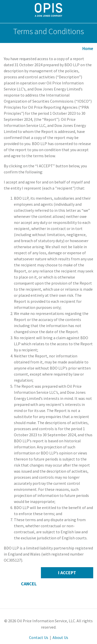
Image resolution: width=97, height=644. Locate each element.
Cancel (29, 584)
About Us (60, 637)
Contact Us (39, 637)
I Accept (67, 573)
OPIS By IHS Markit (49, 10)
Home (88, 49)
